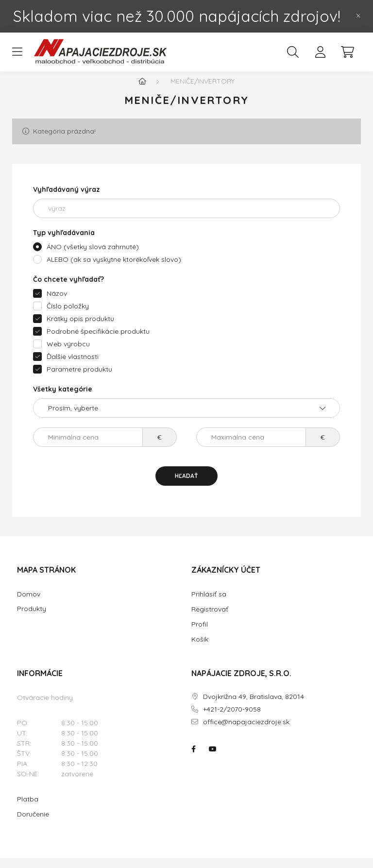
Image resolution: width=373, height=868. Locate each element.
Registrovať (210, 619)
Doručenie (33, 824)
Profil (200, 634)
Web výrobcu (68, 354)
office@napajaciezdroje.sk (246, 732)
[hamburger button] (17, 52)
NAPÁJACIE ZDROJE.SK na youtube (213, 759)
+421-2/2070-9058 (232, 719)
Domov (29, 604)
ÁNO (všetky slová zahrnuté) (93, 256)
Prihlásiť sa (209, 604)
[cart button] (347, 52)
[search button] (293, 52)
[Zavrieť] (358, 16)
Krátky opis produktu (80, 328)
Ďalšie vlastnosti (73, 366)
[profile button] (320, 52)
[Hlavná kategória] (142, 91)
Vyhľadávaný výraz (67, 199)
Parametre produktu (79, 379)
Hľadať (186, 485)
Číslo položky (68, 316)
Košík (200, 649)
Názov (57, 303)
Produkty (32, 619)
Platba (28, 809)
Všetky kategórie (63, 399)
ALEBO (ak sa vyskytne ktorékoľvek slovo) (114, 269)
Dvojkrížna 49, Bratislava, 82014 (254, 706)
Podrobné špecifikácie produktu (98, 341)
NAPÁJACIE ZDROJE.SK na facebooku (193, 759)
